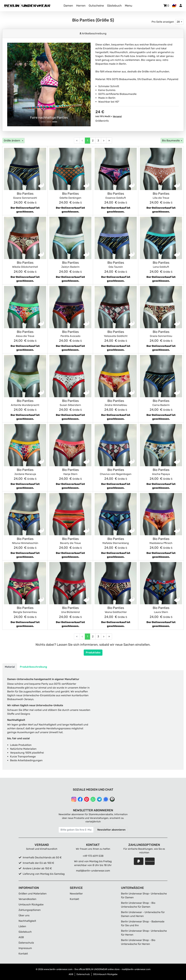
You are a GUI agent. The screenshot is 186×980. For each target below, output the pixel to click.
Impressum (25, 948)
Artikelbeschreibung (94, 33)
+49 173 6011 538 (93, 856)
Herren (81, 6)
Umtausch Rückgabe (31, 904)
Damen (68, 6)
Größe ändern (12, 141)
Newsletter (76, 894)
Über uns (24, 915)
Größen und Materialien (33, 894)
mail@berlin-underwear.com (93, 871)
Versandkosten (27, 899)
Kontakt (23, 954)
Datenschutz (26, 943)
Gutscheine (96, 6)
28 (178, 22)
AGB (21, 937)
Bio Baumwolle (171, 141)
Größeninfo (102, 121)
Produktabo (93, 653)
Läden (22, 926)
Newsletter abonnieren (111, 830)
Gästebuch (114, 6)
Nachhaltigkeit (27, 921)
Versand (117, 116)
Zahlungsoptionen (30, 910)
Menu (129, 6)
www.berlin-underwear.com (58, 969)
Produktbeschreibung (33, 667)
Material (10, 667)
